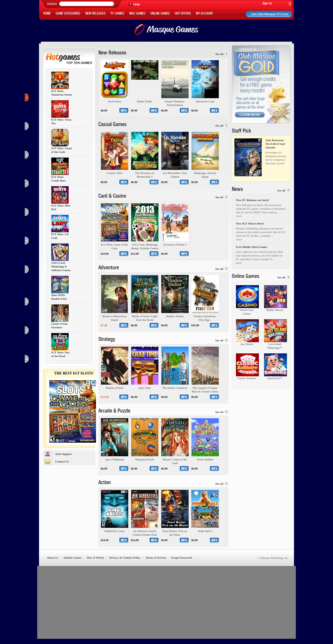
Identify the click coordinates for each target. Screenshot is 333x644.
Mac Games (137, 14)
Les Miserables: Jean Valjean (175, 175)
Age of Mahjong (115, 459)
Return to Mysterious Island (114, 318)
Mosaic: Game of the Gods (175, 461)
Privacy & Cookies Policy (125, 558)
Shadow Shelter (175, 316)
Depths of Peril (115, 388)
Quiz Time (145, 388)
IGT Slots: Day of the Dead (60, 354)
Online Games (160, 14)
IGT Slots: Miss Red (61, 207)
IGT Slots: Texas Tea (61, 121)
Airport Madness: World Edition (175, 103)
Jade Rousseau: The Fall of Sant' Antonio (276, 144)
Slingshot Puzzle (145, 459)
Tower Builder (205, 459)
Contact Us (62, 461)
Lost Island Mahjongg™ (275, 346)
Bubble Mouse (275, 310)
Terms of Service (156, 558)
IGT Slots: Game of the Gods (62, 150)
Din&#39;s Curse (114, 531)
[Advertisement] (166, 602)
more (239, 216)
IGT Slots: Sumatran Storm (62, 93)
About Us (53, 558)
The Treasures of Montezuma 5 (145, 175)
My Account (204, 14)
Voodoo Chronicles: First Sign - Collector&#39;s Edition (205, 318)
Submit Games (72, 558)
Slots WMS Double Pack (59, 297)
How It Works (95, 558)
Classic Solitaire (247, 378)
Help (137, 4)
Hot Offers (183, 14)
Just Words (247, 344)
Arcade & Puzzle (114, 411)
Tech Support (63, 454)
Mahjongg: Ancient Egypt (205, 175)
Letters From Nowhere (59, 326)
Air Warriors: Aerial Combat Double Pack (145, 533)
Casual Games (113, 125)
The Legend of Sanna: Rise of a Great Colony (205, 390)
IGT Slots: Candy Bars (59, 179)
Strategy (107, 340)
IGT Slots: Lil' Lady (60, 236)
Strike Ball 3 (205, 531)
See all (219, 54)
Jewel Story (114, 101)
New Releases (95, 14)
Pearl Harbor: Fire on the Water (175, 533)
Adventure (109, 268)
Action (105, 483)
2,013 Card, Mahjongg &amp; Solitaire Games (145, 246)
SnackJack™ (275, 378)
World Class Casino (247, 312)
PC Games (117, 14)
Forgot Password (182, 558)
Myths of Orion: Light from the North (145, 318)
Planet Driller (145, 101)
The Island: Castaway (175, 388)
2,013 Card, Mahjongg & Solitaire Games (61, 267)
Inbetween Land (205, 101)
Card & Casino (112, 197)
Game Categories (68, 14)
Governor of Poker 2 (175, 245)
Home (47, 14)
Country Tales (114, 173)
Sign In (267, 3)
